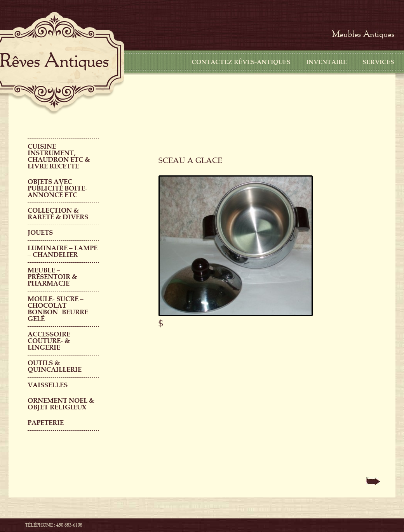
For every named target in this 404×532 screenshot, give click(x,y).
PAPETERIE (46, 423)
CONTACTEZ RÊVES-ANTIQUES (241, 62)
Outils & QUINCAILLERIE (55, 366)
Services (378, 62)
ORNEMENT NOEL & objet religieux (61, 404)
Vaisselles (48, 385)
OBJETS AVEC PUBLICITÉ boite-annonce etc (57, 188)
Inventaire (327, 62)
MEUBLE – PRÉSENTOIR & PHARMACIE (52, 277)
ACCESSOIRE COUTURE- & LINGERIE (49, 341)
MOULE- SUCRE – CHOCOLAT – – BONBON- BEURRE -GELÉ (60, 309)
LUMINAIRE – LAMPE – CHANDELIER (63, 251)
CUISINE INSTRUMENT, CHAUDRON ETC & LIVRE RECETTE (59, 156)
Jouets (40, 233)
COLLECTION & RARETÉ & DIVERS (58, 214)
